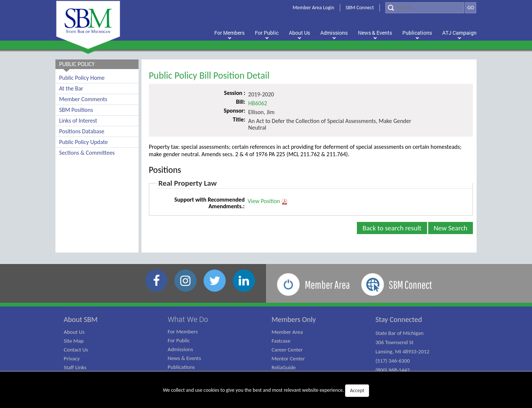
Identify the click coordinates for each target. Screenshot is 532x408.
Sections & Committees (87, 153)
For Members (183, 332)
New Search (451, 228)
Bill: (241, 102)
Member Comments (83, 99)
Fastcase (281, 341)
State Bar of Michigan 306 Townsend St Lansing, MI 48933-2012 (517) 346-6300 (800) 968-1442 (402, 352)
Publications (181, 367)
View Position (268, 201)
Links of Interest (78, 121)
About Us (74, 332)
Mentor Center (288, 359)
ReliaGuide (284, 367)
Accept (357, 390)
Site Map (74, 341)
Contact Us (76, 350)
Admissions (180, 349)
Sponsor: (234, 111)
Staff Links (75, 367)
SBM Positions (76, 110)
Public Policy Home (82, 78)
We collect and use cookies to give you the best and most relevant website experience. (266, 391)
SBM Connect (360, 8)
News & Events (184, 358)
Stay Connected (399, 319)
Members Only (294, 319)
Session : (235, 93)
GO (471, 8)
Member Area (287, 332)
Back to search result (392, 228)
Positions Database (82, 131)
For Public (179, 340)
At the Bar (71, 88)
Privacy (72, 359)
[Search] (425, 8)
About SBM (81, 319)
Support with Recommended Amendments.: (209, 203)
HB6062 (258, 103)
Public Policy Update (83, 142)
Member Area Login (313, 8)
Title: (239, 119)
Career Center (287, 350)
